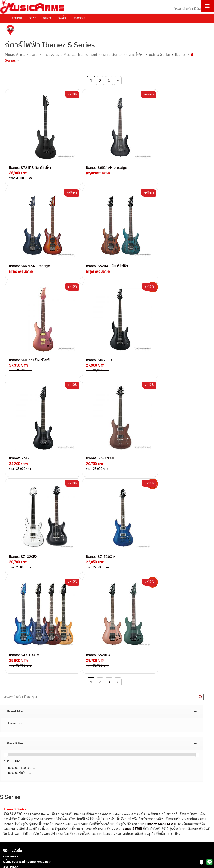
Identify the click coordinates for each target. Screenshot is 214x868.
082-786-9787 (52, 732)
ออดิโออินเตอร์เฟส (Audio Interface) (28, 822)
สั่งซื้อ (62, 18)
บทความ (79, 18)
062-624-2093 (55, 682)
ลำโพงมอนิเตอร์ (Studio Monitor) (26, 827)
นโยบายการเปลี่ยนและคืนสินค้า (27, 613)
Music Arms (15, 54)
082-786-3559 (53, 687)
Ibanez (181, 54)
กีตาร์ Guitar (112, 54)
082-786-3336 (50, 712)
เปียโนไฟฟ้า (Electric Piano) (23, 808)
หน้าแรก (16, 18)
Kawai (7, 846)
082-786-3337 (53, 692)
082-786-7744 (59, 707)
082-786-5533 (52, 697)
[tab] (102, 462)
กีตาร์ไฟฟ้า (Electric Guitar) (22, 793)
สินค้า (47, 18)
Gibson (8, 837)
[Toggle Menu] (207, 6)
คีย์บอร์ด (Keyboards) (18, 803)
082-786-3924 (40, 722)
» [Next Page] (118, 80)
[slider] (6, 506)
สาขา (33, 18)
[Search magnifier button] (200, 448)
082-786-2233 (67, 737)
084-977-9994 (53, 702)
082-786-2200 (62, 717)
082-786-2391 (61, 746)
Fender (8, 832)
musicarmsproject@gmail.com (34, 786)
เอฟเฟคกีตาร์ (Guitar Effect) (22, 812)
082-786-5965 (62, 742)
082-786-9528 (42, 727)
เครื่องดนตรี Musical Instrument (70, 54)
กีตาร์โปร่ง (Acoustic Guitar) (23, 798)
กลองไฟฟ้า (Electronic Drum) (23, 817)
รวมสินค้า (11, 618)
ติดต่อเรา (11, 607)
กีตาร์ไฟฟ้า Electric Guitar (148, 54)
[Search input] (190, 9)
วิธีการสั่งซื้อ (13, 602)
